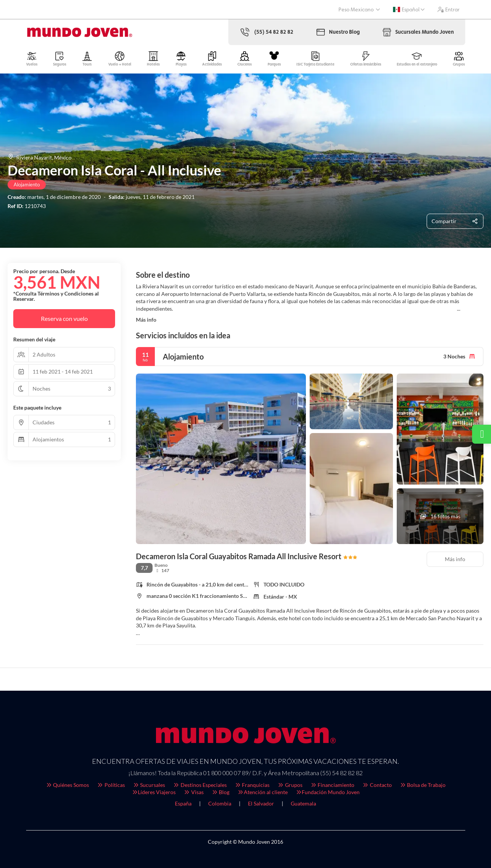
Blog (221, 792)
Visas (193, 792)
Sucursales (149, 785)
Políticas (111, 785)
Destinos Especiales (200, 785)
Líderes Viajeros (154, 792)
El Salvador (261, 803)
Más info (146, 320)
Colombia (220, 803)
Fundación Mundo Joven (328, 792)
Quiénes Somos (67, 785)
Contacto (377, 785)
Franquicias (252, 785)
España (183, 803)
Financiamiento (332, 785)
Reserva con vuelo (64, 318)
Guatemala (303, 803)
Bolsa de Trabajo (423, 785)
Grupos (290, 785)
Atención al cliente (262, 792)
